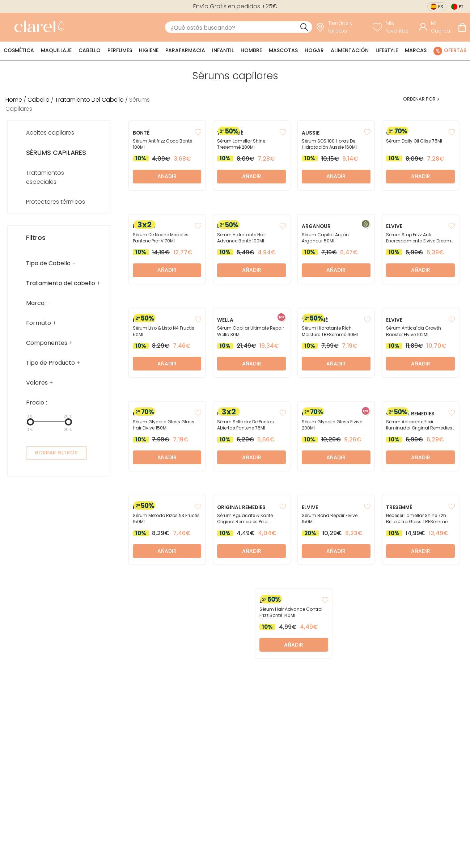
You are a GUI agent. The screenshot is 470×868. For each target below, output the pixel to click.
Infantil (223, 50)
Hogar (314, 50)
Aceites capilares (50, 133)
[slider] (30, 422)
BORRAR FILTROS (56, 453)
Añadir (167, 176)
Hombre (251, 50)
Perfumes (120, 50)
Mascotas (283, 50)
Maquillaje (56, 50)
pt (461, 7)
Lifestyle (387, 50)
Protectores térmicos (56, 202)
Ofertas (455, 50)
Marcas (416, 50)
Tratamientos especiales (45, 177)
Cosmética (19, 50)
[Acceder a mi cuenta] (436, 27)
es (441, 7)
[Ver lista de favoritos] (394, 27)
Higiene (149, 50)
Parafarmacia (185, 50)
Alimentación (350, 50)
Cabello (90, 50)
